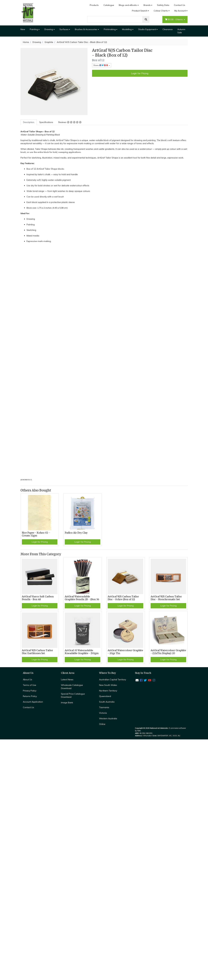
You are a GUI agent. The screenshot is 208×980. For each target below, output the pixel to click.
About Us (27, 680)
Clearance (168, 29)
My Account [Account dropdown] (180, 11)
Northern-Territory (108, 691)
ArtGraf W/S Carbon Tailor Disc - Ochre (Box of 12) (123, 598)
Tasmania (104, 707)
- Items (174, 19)
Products (94, 5)
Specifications (46, 122)
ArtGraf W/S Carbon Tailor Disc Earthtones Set (37, 652)
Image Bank (67, 703)
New (23, 29)
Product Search (140, 11)
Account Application (33, 702)
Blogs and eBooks (128, 5)
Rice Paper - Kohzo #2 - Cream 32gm (36, 534)
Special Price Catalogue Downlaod (73, 695)
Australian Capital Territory (113, 680)
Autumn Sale (181, 31)
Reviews (70, 122)
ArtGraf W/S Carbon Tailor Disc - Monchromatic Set (166, 598)
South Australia (107, 702)
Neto (139, 731)
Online (102, 724)
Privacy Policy (30, 691)
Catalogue (109, 5)
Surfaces (64, 29)
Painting (34, 29)
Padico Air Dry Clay (76, 533)
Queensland (105, 696)
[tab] (29, 122)
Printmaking (110, 29)
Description (29, 122)
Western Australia (108, 718)
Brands (147, 5)
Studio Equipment (147, 29)
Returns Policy (30, 696)
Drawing (49, 29)
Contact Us (180, 5)
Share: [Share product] (101, 65)
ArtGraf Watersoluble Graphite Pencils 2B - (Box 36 (82, 598)
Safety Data (163, 5)
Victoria (103, 713)
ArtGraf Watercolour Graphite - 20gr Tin (125, 652)
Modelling (127, 29)
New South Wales (108, 685)
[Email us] (137, 680)
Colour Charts (161, 11)
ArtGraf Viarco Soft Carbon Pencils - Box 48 (38, 598)
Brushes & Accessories (86, 29)
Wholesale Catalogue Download (72, 687)
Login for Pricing (140, 73)
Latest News (67, 680)
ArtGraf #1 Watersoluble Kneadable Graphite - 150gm (82, 652)
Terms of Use (30, 685)
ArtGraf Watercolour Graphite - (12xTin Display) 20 (168, 652)
